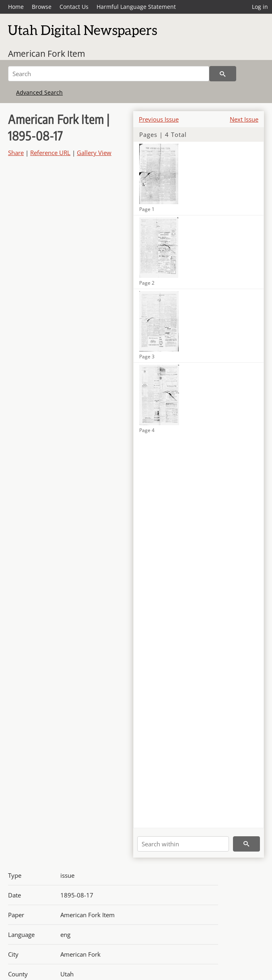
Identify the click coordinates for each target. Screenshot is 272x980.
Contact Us (74, 7)
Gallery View (94, 153)
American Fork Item (46, 54)
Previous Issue (159, 119)
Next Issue (244, 119)
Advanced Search (39, 92)
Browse (42, 7)
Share (16, 153)
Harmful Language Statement (136, 7)
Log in (260, 7)
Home (16, 7)
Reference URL (50, 153)
